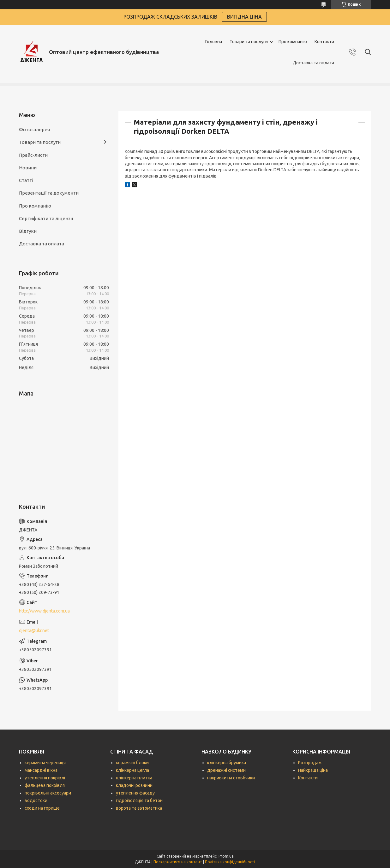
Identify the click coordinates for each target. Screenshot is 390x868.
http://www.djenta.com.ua (44, 611)
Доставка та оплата (313, 63)
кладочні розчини (134, 785)
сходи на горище (42, 808)
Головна (214, 42)
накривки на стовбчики (231, 778)
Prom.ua (226, 856)
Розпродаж (310, 763)
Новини (28, 168)
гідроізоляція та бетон (139, 801)
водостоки (36, 801)
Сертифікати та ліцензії (46, 218)
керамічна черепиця (45, 763)
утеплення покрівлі (45, 778)
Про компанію (293, 42)
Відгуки (28, 231)
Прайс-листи (33, 155)
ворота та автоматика (139, 808)
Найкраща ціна (313, 770)
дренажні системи (226, 770)
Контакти (324, 42)
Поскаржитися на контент (178, 862)
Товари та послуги (249, 42)
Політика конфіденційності (230, 862)
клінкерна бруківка (227, 763)
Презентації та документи (49, 193)
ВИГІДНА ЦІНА (244, 17)
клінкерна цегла (132, 770)
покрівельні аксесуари (48, 793)
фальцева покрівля (45, 785)
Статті (26, 180)
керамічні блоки (132, 763)
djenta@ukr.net (34, 630)
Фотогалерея (34, 129)
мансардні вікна (41, 770)
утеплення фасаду (135, 793)
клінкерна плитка (134, 778)
